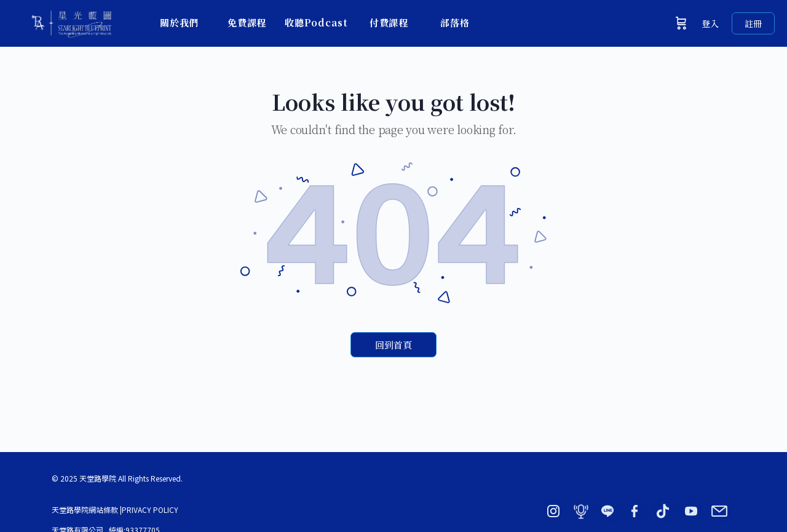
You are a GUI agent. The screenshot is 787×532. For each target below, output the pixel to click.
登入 (710, 23)
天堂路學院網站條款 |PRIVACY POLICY (115, 510)
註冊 (753, 23)
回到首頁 (393, 345)
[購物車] (681, 23)
